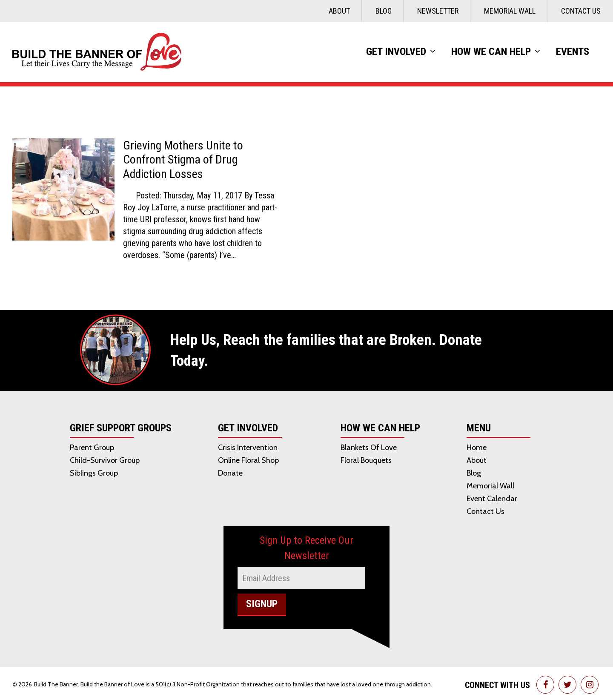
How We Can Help (491, 52)
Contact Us (581, 11)
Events (573, 52)
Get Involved (396, 52)
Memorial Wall (510, 11)
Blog (384, 11)
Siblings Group (94, 473)
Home (477, 448)
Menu (479, 428)
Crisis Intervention (248, 448)
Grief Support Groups (121, 428)
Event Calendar (492, 499)
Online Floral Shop (248, 460)
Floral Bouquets (366, 460)
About (339, 11)
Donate (230, 473)
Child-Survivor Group (105, 460)
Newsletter (438, 11)
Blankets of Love (369, 448)
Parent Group (92, 448)
